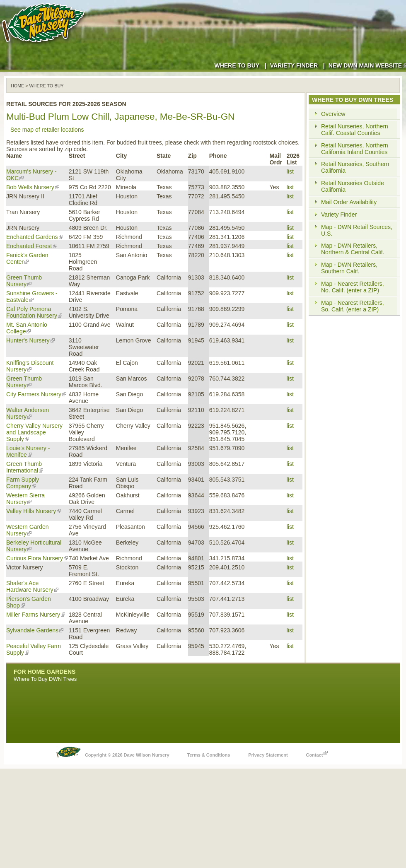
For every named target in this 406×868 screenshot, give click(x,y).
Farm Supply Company (23, 483)
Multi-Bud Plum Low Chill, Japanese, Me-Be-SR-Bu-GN (120, 117)
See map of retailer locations (47, 130)
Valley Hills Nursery (34, 511)
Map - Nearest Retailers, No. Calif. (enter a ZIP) (353, 287)
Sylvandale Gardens (35, 630)
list (290, 171)
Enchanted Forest (32, 246)
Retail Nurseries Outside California (353, 186)
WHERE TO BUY (47, 86)
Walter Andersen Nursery (28, 413)
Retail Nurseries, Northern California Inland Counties (355, 149)
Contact (317, 753)
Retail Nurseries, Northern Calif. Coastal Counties (355, 130)
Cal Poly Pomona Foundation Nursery (34, 312)
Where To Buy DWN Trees (45, 679)
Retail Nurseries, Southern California (355, 167)
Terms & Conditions (209, 755)
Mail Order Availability (349, 202)
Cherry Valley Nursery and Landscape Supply (34, 432)
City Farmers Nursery (36, 394)
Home (17, 86)
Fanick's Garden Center (27, 258)
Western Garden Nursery (27, 530)
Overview (333, 114)
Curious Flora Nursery (37, 558)
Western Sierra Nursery (25, 499)
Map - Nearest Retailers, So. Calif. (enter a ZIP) (353, 306)
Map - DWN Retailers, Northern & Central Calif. (353, 249)
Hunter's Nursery (30, 340)
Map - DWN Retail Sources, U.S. (357, 230)
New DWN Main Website (367, 65)
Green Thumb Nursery (24, 281)
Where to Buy (237, 65)
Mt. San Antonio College (27, 328)
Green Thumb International (25, 467)
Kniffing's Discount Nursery (30, 366)
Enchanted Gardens (35, 237)
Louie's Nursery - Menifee (28, 451)
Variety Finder (294, 65)
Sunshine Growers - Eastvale (32, 297)
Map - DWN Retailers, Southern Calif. (349, 268)
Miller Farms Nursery (36, 615)
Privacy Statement (268, 755)
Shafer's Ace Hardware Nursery (32, 586)
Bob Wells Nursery (33, 187)
